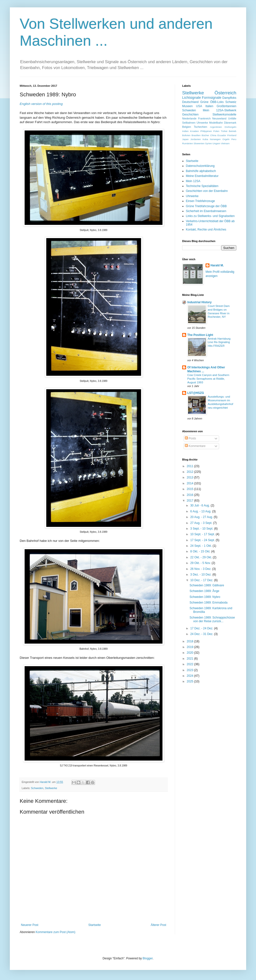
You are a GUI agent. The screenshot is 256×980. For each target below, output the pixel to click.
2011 (191, 466)
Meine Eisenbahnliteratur (202, 176)
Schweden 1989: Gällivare (207, 585)
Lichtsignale (192, 98)
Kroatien (194, 131)
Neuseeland (219, 118)
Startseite (95, 925)
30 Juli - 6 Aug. (200, 505)
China (213, 135)
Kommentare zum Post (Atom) (56, 932)
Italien (209, 106)
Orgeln (226, 139)
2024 (191, 676)
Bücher (205, 135)
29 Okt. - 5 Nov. (201, 563)
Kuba (205, 139)
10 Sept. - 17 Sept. (203, 534)
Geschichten (190, 115)
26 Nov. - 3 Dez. (201, 569)
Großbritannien (226, 106)
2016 (191, 495)
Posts (190, 438)
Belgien (187, 127)
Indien (185, 131)
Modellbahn (216, 123)
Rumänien (188, 143)
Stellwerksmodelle (224, 115)
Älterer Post (158, 925)
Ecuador (222, 135)
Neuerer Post (30, 925)
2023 (191, 670)
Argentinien (216, 127)
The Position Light (200, 335)
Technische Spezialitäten (202, 186)
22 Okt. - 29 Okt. (201, 557)
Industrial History (200, 302)
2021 (191, 659)
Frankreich (204, 118)
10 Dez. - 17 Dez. (202, 580)
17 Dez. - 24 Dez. (202, 628)
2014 (191, 483)
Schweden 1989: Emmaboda (208, 603)
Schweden (37, 788)
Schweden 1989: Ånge (204, 591)
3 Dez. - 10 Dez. (201, 575)
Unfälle (232, 118)
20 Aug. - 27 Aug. (202, 517)
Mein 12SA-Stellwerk (220, 110)
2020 (191, 653)
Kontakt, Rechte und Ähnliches (206, 230)
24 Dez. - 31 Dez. (202, 634)
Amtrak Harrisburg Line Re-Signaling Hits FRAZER (219, 342)
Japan (185, 139)
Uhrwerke (202, 123)
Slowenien (199, 143)
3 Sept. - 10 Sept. (202, 529)
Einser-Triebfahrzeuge (200, 201)
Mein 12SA (193, 181)
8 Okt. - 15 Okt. (201, 551)
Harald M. (217, 265)
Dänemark (230, 123)
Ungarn (216, 143)
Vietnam (225, 143)
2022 (191, 664)
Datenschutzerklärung (200, 166)
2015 (191, 489)
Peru (234, 139)
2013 (191, 477)
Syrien (208, 143)
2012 (191, 472)
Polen (216, 131)
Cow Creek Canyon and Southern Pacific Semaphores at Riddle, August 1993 (208, 379)
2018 (191, 641)
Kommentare (195, 446)
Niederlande (189, 118)
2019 (191, 647)
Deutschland (190, 102)
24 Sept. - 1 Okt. (201, 546)
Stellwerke (51, 788)
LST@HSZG (196, 393)
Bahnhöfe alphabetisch (201, 171)
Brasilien (196, 135)
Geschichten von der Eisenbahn (207, 191)
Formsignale (212, 98)
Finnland (232, 135)
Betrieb (233, 131)
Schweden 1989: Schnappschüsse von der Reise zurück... (212, 619)
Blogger (148, 958)
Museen (187, 106)
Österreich (226, 93)
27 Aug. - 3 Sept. (202, 523)
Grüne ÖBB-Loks (212, 102)
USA (199, 106)
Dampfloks (229, 98)
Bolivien (186, 135)
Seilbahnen (189, 123)
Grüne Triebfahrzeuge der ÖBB (206, 206)
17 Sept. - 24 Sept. (203, 540)
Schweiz (231, 102)
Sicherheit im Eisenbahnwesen (206, 211)
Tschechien (200, 127)
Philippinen (206, 131)
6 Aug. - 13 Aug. (201, 511)
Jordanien (195, 139)
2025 (191, 681)
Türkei (224, 131)
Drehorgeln (231, 127)
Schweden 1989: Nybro (205, 597)
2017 (191, 501)
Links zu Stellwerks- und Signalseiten (210, 216)
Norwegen (215, 139)
